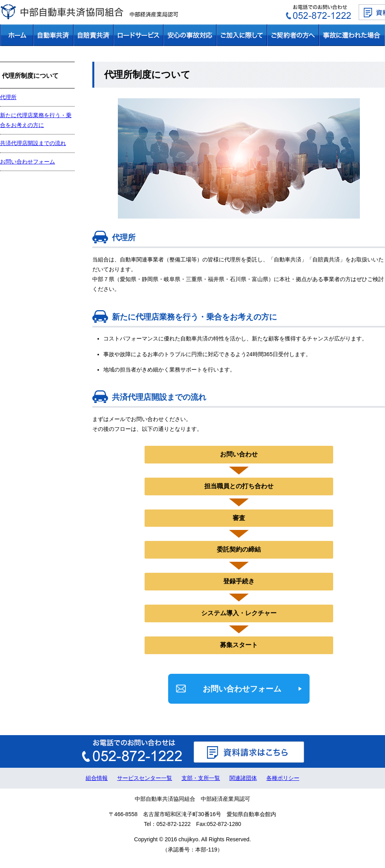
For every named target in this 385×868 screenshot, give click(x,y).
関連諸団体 (243, 778)
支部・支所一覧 (201, 778)
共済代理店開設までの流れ (33, 143)
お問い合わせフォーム (242, 689)
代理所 (8, 97)
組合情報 (97, 778)
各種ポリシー (283, 778)
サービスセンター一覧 (145, 778)
